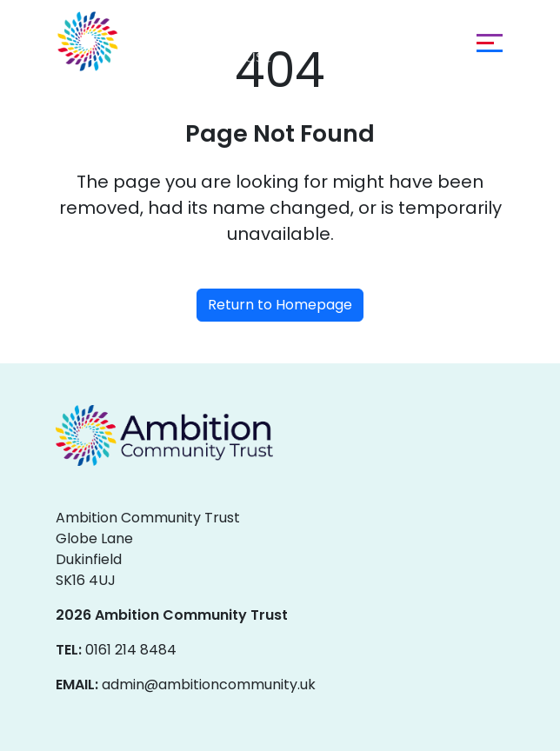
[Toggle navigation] (485, 42)
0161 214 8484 (131, 650)
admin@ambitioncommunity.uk (209, 685)
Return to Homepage (280, 305)
